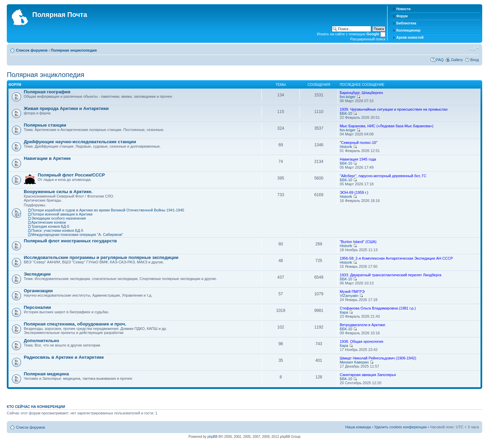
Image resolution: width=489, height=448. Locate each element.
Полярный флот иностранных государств (70, 241)
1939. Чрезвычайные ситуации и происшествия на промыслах (394, 109)
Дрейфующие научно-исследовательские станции (80, 142)
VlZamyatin (349, 296)
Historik (346, 147)
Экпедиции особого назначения (59, 218)
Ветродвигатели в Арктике (362, 325)
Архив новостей (410, 38)
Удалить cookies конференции (401, 427)
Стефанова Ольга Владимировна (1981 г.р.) (378, 308)
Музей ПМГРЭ (352, 292)
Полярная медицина (46, 374)
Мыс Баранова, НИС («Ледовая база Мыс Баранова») (386, 126)
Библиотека (406, 23)
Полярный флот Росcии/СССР (71, 175)
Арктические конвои (49, 222)
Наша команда (358, 427)
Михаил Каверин (354, 362)
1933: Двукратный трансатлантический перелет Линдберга (390, 275)
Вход (475, 60)
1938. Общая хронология (361, 341)
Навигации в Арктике (47, 158)
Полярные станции (45, 125)
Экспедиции (37, 274)
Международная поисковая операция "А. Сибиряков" (77, 235)
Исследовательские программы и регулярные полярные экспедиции (101, 257)
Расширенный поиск (368, 39)
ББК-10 (346, 113)
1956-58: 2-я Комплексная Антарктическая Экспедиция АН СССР (396, 258)
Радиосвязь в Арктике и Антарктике (64, 357)
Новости (403, 9)
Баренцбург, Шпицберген (361, 93)
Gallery (457, 60)
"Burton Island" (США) (358, 242)
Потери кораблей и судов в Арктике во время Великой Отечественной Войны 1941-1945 (108, 210)
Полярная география (47, 92)
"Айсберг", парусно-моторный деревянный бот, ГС (383, 176)
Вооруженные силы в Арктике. (58, 192)
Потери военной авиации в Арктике (62, 214)
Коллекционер (408, 30)
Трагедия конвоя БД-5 (50, 226)
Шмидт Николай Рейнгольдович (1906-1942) (378, 358)
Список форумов (32, 50)
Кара (344, 312)
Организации (38, 291)
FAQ (440, 60)
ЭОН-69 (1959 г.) (354, 192)
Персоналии (37, 307)
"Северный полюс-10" (358, 143)
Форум (402, 16)
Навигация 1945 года (358, 159)
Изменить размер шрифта (474, 49)
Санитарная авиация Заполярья (368, 375)
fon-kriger (347, 97)
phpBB (213, 437)
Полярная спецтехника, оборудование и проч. (75, 324)
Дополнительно (41, 341)
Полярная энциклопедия (74, 50)
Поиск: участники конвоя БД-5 (57, 230)
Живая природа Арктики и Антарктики (66, 108)
